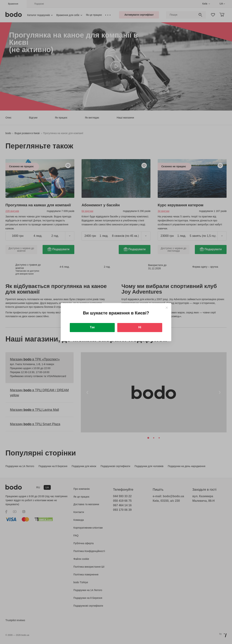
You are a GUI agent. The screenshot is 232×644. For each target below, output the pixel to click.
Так (92, 327)
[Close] (167, 308)
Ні (140, 327)
